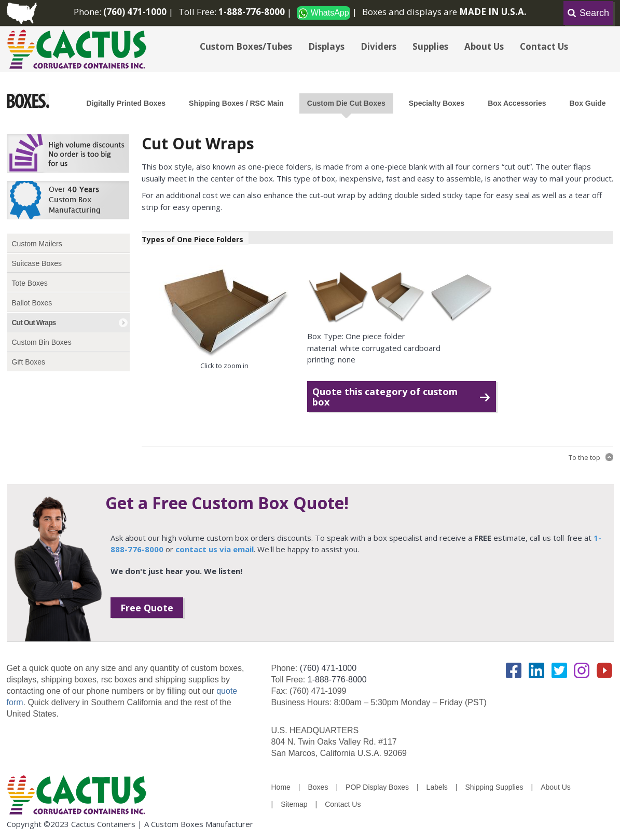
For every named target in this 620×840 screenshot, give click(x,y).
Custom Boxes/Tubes (246, 46)
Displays (326, 46)
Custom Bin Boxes (42, 342)
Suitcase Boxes (37, 263)
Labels (437, 787)
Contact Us (544, 46)
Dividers (378, 46)
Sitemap (294, 804)
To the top (584, 457)
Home (281, 787)
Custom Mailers (37, 244)
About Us (484, 46)
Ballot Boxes (32, 303)
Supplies (430, 46)
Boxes (318, 787)
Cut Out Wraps (34, 323)
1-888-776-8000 (337, 680)
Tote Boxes (30, 283)
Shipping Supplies (494, 787)
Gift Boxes (29, 362)
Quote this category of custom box (385, 397)
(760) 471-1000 (328, 668)
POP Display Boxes (377, 787)
